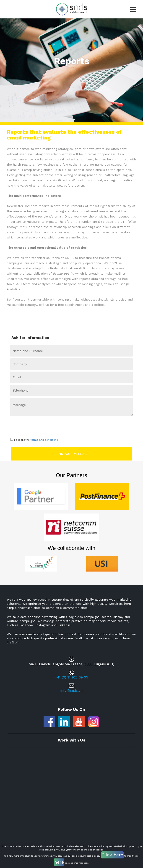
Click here (112, 855)
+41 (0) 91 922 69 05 (71, 677)
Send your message (72, 454)
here (59, 862)
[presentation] (37, 426)
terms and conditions (44, 440)
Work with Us (71, 740)
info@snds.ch (71, 691)
